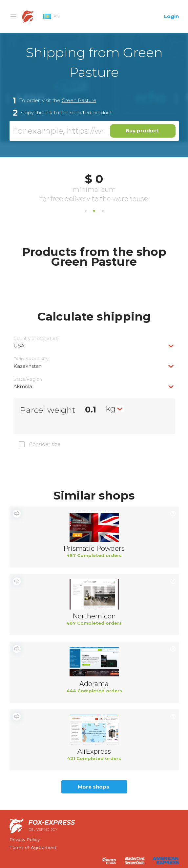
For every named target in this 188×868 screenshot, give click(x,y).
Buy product (142, 131)
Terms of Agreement (33, 847)
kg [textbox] (111, 409)
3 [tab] (103, 211)
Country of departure (36, 338)
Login (171, 16)
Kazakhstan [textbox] (28, 366)
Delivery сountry (31, 359)
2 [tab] (94, 211)
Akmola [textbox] (23, 386)
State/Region (28, 379)
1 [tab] (86, 211)
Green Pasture (79, 100)
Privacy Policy (25, 839)
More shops (94, 787)
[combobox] (94, 346)
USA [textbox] (19, 346)
